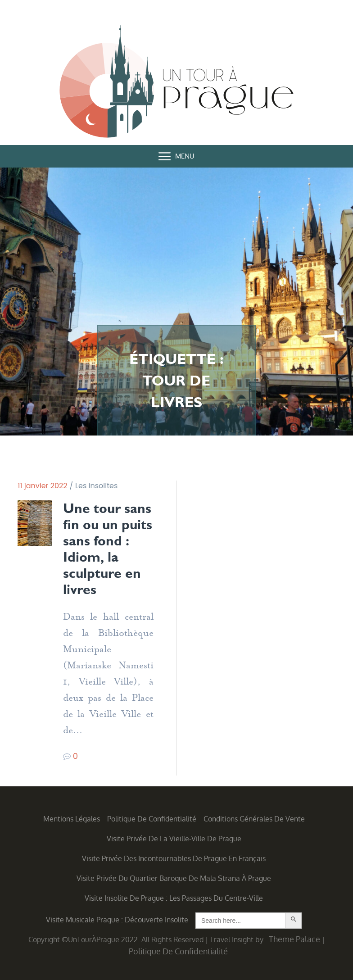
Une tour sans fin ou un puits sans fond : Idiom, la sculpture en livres (108, 549)
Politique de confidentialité (152, 819)
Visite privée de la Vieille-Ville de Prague (174, 839)
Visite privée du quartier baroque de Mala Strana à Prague (174, 878)
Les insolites (96, 486)
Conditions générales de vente (254, 819)
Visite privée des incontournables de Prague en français (174, 858)
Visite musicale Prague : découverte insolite (117, 920)
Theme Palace (294, 939)
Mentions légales (72, 819)
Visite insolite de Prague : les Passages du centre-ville (174, 898)
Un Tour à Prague (176, 83)
